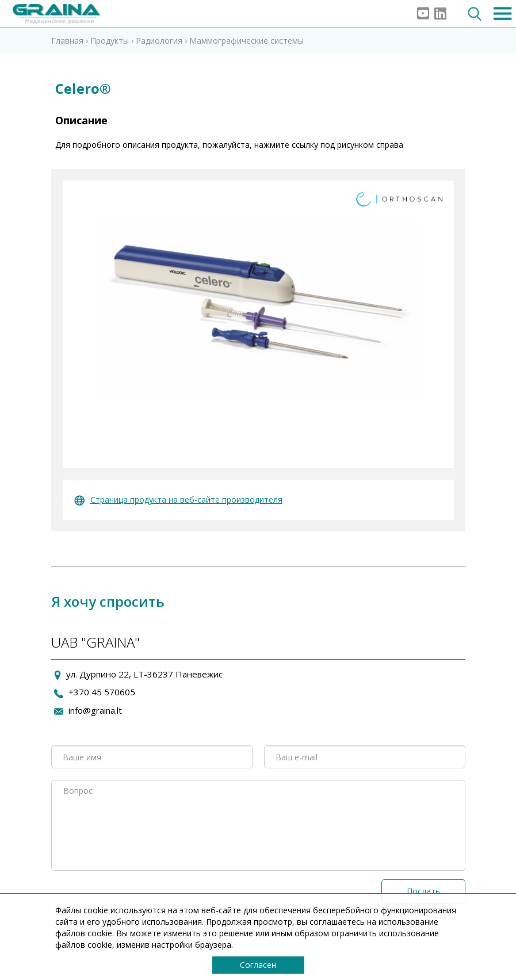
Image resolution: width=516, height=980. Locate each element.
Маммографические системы (246, 41)
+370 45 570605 (102, 692)
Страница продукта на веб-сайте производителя (178, 499)
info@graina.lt (95, 710)
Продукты (110, 41)
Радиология (159, 41)
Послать (423, 891)
